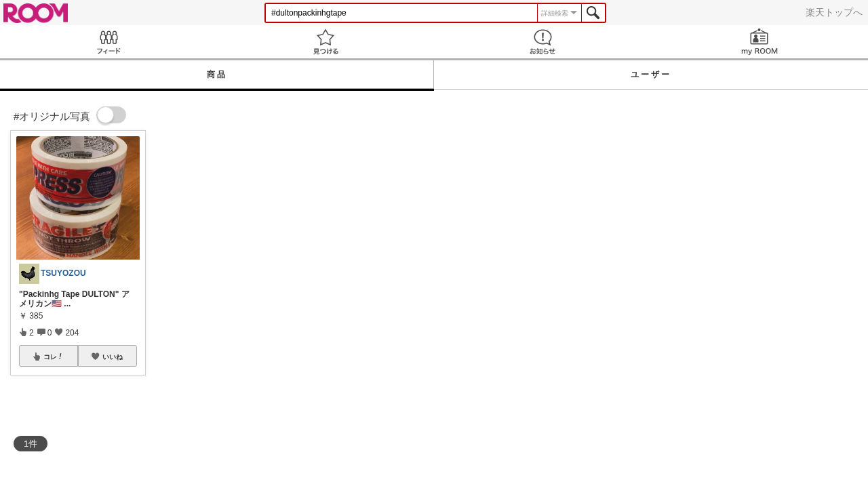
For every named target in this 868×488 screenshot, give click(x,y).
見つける (325, 42)
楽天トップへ (834, 12)
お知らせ (542, 42)
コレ (54, 357)
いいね (113, 357)
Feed (108, 42)
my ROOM (759, 42)
